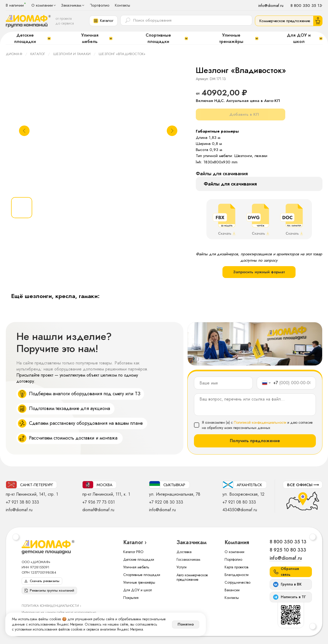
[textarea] (255, 405)
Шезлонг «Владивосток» (122, 54)
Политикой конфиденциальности (260, 422)
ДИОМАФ (14, 54)
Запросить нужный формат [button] (259, 272)
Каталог (38, 54)
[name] (224, 383)
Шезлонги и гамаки (72, 54)
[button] (103, 21)
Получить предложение (255, 441)
